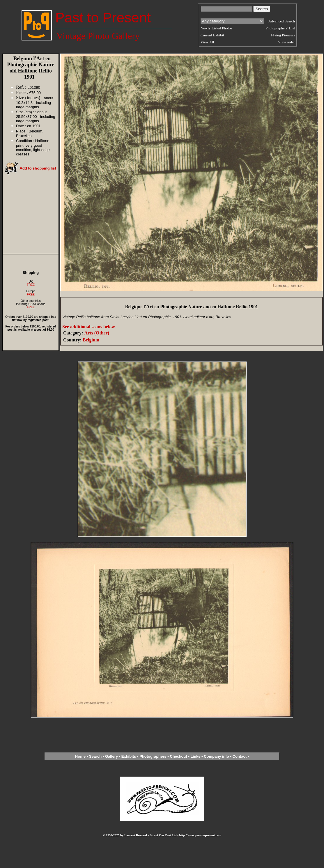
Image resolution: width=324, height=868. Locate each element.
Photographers (153, 756)
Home (80, 756)
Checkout (178, 756)
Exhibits (129, 756)
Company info (217, 756)
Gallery (111, 756)
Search (95, 756)
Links (195, 756)
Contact (240, 756)
